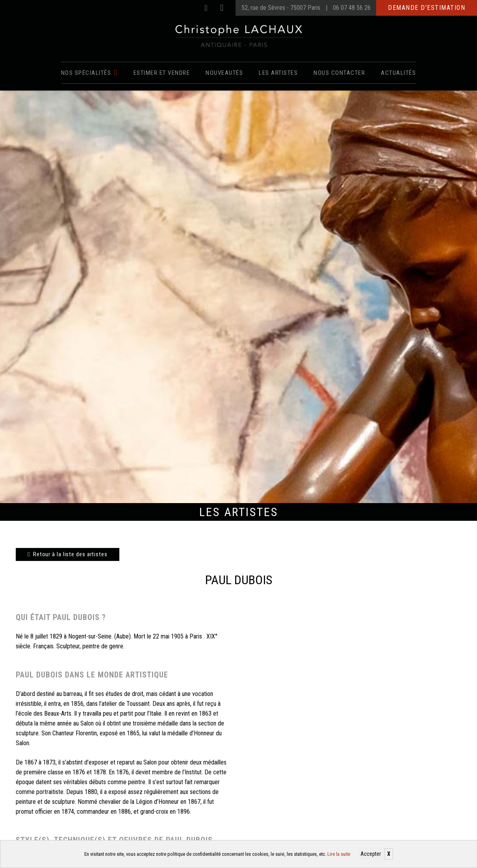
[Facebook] (206, 8)
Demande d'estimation (427, 8)
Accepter (371, 854)
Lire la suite (339, 854)
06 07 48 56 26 (352, 8)
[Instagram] (222, 8)
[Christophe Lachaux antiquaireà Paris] (238, 35)
